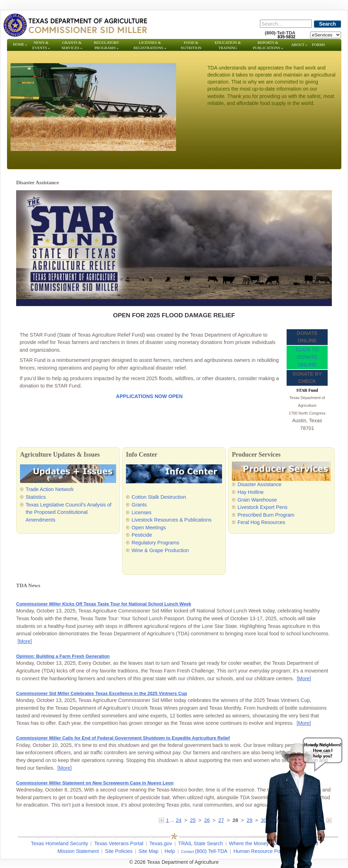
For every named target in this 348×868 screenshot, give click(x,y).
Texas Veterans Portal (119, 843)
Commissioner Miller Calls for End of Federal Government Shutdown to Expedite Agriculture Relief (123, 738)
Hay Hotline (250, 492)
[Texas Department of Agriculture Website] (75, 25)
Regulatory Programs (106, 45)
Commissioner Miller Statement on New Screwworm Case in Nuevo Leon (95, 783)
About (299, 45)
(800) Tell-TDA (211, 851)
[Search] (286, 24)
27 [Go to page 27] (221, 820)
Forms (318, 45)
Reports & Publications (268, 45)
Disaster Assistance (260, 484)
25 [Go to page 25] (193, 820)
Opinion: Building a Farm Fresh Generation (63, 656)
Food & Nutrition (191, 45)
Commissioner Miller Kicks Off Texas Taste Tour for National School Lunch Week (104, 604)
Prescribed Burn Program (266, 515)
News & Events (41, 45)
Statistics (36, 497)
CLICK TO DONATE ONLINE (307, 357)
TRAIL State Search (200, 843)
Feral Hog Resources (261, 522)
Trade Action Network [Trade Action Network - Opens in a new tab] (50, 489)
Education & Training (228, 45)
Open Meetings (149, 528)
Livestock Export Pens (262, 507)
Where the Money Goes (256, 843)
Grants (139, 505)
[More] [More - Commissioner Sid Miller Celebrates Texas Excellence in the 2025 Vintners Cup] (304, 723)
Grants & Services (72, 45)
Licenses (142, 512)
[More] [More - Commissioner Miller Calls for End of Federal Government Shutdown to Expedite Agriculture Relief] (65, 768)
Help (170, 851)
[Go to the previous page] (162, 820)
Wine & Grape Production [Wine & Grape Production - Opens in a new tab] (160, 550)
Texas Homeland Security (59, 843)
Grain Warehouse (257, 500)
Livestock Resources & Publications (172, 520)
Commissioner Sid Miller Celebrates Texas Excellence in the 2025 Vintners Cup (102, 693)
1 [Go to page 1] (167, 820)
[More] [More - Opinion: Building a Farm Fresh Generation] (304, 678)
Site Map (149, 851)
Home (20, 44)
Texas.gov (161, 843)
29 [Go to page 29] (249, 820)
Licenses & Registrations (150, 45)
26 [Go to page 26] (207, 820)
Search (328, 24)
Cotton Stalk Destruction (159, 497)
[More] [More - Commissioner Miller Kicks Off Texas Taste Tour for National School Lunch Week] (25, 641)
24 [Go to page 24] (179, 820)
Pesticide (142, 535)
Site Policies (119, 851)
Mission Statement (78, 851)
